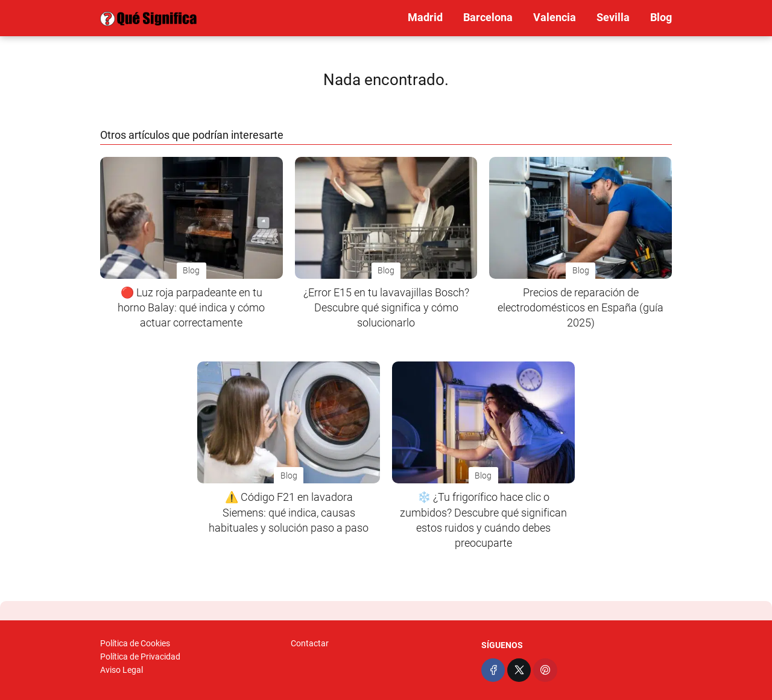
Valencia (555, 17)
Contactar (310, 643)
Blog (661, 17)
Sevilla (613, 17)
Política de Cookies (135, 643)
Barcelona (488, 17)
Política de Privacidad (140, 657)
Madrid (425, 17)
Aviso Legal (122, 670)
